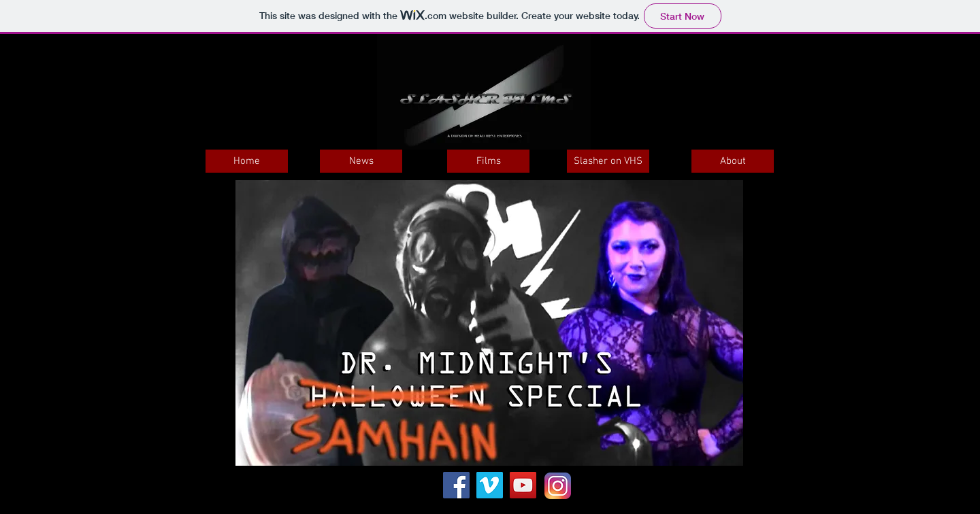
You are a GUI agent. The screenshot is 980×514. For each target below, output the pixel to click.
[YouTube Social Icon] (523, 485)
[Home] (247, 161)
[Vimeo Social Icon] (490, 485)
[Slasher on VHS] (608, 161)
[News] (361, 161)
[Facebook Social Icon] (456, 485)
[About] (733, 161)
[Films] (488, 161)
